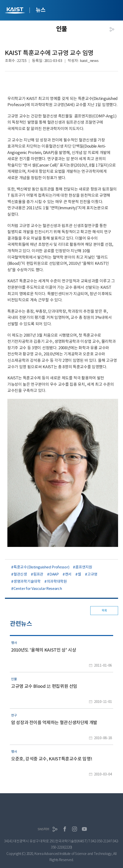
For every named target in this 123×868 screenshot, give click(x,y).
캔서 (68, 574)
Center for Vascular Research (38, 588)
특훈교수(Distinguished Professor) (41, 567)
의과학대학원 (57, 581)
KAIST (15, 11)
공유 (112, 29)
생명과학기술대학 (27, 581)
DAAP (54, 574)
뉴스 (40, 10)
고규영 (92, 574)
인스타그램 (75, 829)
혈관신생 (20, 574)
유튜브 (84, 829)
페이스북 (65, 829)
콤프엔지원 (84, 567)
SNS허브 (44, 829)
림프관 (38, 574)
